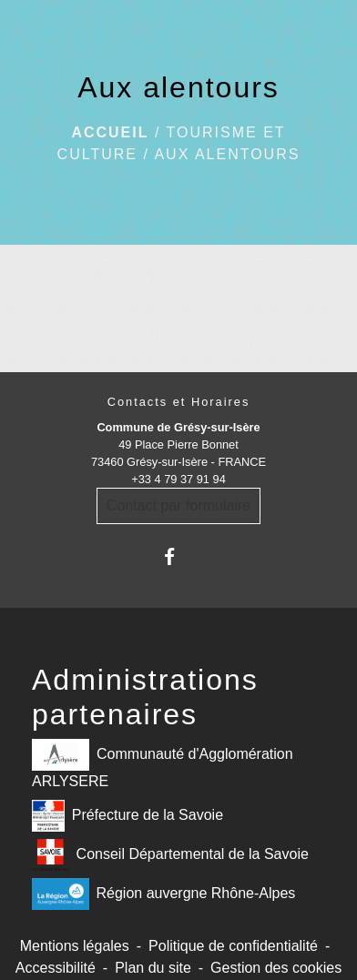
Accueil (110, 132)
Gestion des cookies (276, 968)
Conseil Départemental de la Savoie (170, 855)
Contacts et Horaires (179, 402)
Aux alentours (227, 154)
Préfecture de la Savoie (127, 816)
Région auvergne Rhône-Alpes (163, 894)
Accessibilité (56, 968)
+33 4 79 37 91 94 (178, 479)
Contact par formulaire (178, 505)
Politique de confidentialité (233, 946)
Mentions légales (75, 946)
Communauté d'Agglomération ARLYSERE (163, 764)
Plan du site (153, 968)
